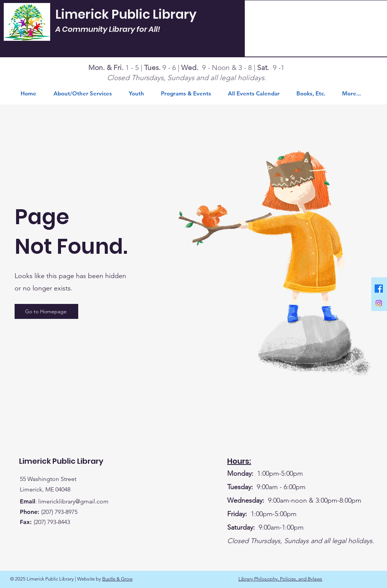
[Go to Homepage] (46, 311)
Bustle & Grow (117, 579)
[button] (314, 94)
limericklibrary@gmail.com (73, 501)
